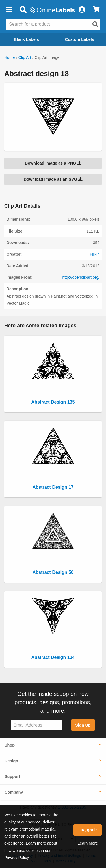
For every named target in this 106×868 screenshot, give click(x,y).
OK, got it (88, 830)
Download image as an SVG (53, 179)
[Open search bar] (23, 10)
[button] (9, 10)
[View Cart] (96, 10)
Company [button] (14, 792)
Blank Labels (26, 39)
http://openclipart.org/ (81, 277)
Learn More (88, 843)
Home (9, 57)
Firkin (95, 254)
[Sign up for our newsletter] (37, 725)
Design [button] (11, 761)
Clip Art (25, 57)
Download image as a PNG (53, 163)
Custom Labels (80, 39)
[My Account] (82, 10)
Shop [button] (10, 745)
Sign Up (83, 725)
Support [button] (12, 776)
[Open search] (95, 24)
